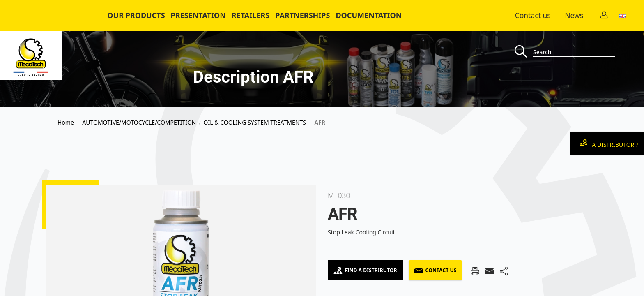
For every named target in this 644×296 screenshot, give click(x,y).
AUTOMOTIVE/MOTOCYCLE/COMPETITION (139, 123)
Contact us (533, 15)
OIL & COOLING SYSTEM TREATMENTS (255, 123)
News (574, 15)
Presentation (198, 15)
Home (66, 123)
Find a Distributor (365, 270)
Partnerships (302, 15)
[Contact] (604, 15)
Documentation (369, 15)
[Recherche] (524, 52)
